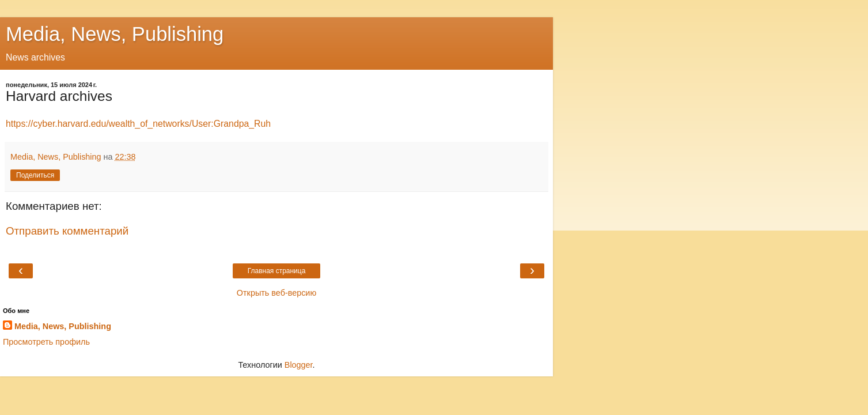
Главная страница (277, 271)
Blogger (299, 365)
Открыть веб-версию (276, 293)
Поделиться (35, 175)
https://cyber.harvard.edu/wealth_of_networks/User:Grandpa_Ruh (138, 124)
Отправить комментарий (67, 231)
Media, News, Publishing (115, 34)
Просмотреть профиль (46, 342)
